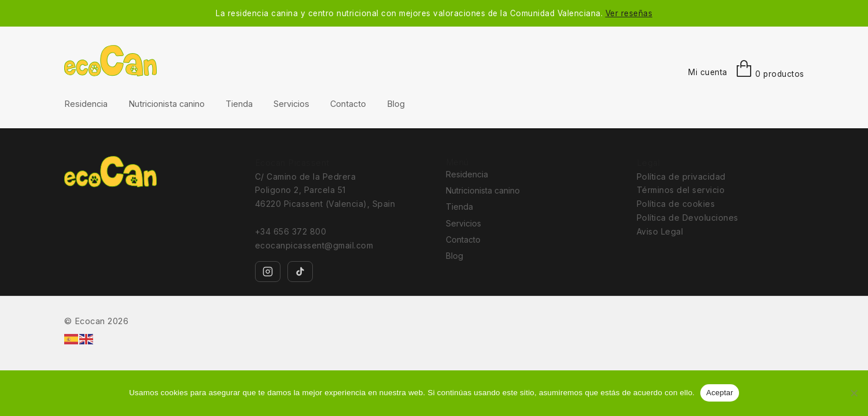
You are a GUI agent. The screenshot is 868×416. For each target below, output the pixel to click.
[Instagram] (268, 272)
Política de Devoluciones (688, 218)
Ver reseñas (629, 13)
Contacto (348, 104)
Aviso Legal (660, 231)
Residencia (86, 104)
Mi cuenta (708, 72)
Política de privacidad (681, 177)
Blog (396, 104)
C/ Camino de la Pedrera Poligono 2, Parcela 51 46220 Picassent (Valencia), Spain (325, 190)
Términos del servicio (681, 190)
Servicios (291, 104)
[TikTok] (300, 272)
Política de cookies (676, 204)
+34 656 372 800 (291, 231)
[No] (854, 393)
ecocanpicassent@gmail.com (314, 245)
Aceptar (720, 393)
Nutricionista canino (167, 104)
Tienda (239, 104)
